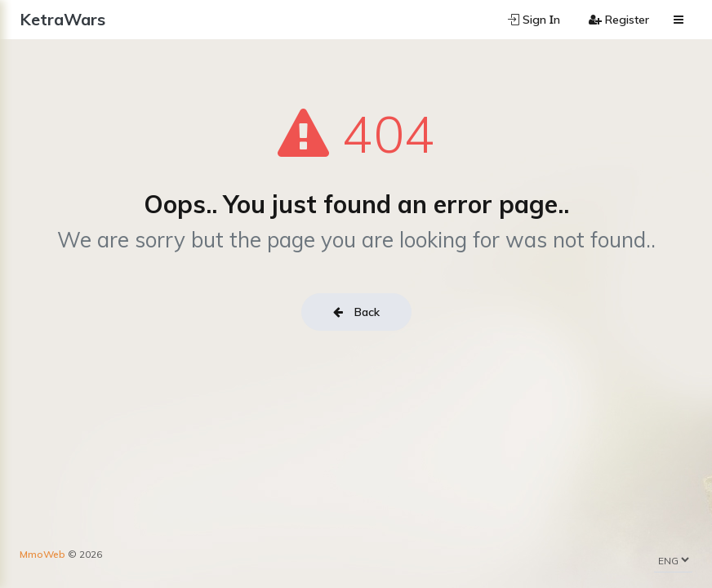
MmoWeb (42, 554)
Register (619, 20)
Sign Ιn (534, 20)
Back (356, 312)
